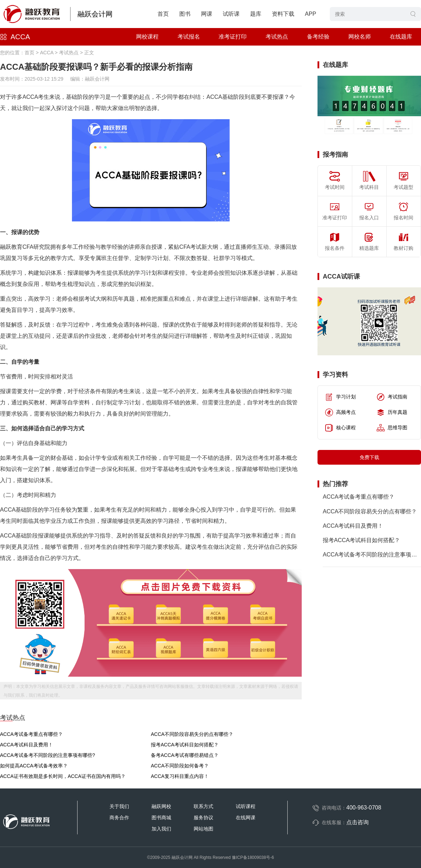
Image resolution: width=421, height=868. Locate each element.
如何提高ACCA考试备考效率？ (34, 766)
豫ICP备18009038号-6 (253, 857)
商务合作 (119, 818)
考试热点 (277, 37)
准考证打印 (233, 37)
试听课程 (246, 806)
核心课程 (340, 428)
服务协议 (203, 818)
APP (310, 14)
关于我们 (119, 806)
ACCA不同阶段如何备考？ (180, 766)
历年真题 (392, 412)
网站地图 (203, 829)
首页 (163, 14)
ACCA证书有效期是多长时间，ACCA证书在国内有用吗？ (63, 776)
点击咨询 (357, 822)
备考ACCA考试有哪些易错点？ (185, 755)
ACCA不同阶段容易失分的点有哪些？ (192, 734)
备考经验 (318, 37)
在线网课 (246, 818)
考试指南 (392, 397)
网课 (207, 14)
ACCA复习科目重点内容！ (180, 776)
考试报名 (189, 37)
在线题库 (401, 37)
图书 (185, 14)
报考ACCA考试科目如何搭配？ (185, 745)
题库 (256, 14)
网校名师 (360, 37)
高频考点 (340, 412)
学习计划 (340, 397)
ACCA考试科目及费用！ (26, 745)
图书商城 (161, 818)
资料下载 (283, 14)
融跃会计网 (95, 14)
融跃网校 (161, 806)
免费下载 (369, 457)
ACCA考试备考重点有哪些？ (31, 734)
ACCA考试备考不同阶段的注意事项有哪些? (48, 755)
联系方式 (203, 806)
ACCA (20, 37)
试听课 (231, 14)
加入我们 (161, 829)
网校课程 (147, 37)
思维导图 (392, 428)
